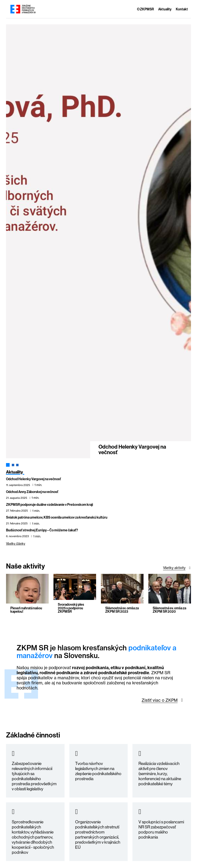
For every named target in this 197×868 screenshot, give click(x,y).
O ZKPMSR (145, 9)
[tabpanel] (99, 241)
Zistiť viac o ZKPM (160, 700)
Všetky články (16, 544)
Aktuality (165, 9)
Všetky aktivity (174, 568)
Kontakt (182, 9)
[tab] (8, 465)
